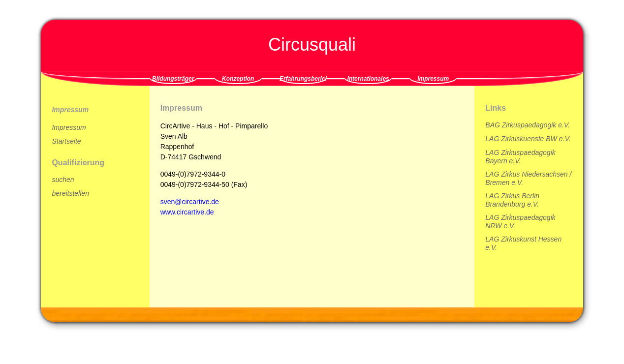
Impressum (433, 79)
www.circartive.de (187, 212)
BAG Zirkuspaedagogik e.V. (528, 125)
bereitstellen (70, 193)
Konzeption (238, 79)
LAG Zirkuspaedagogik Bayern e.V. (520, 157)
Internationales (368, 79)
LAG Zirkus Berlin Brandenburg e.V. (512, 200)
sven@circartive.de (190, 202)
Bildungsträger (173, 79)
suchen (63, 180)
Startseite (66, 141)
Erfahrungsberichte (303, 79)
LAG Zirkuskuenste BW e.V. (528, 139)
